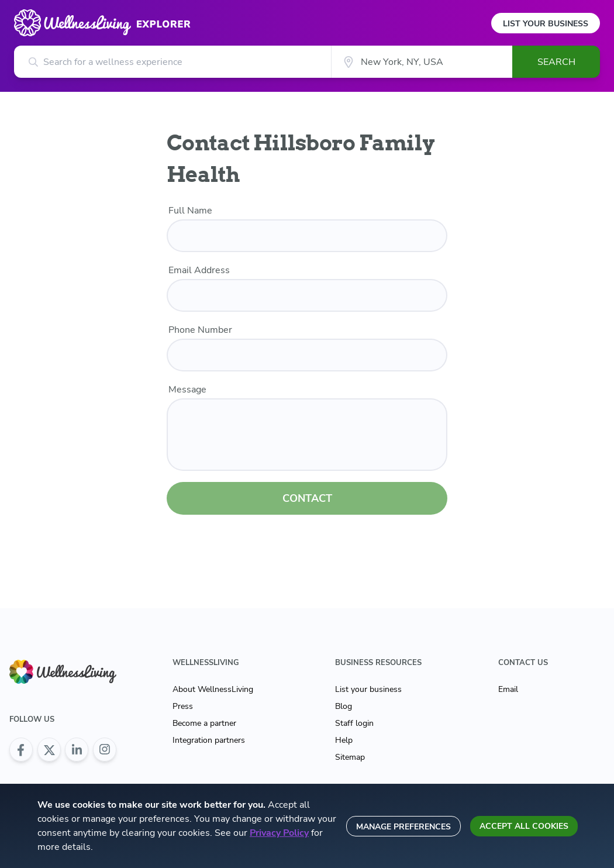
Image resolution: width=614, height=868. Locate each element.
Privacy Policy (279, 833)
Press (183, 706)
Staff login (354, 723)
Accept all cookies (524, 826)
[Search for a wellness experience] (173, 62)
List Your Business (546, 24)
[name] (307, 236)
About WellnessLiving (213, 689)
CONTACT (307, 498)
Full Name (190, 211)
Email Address (199, 270)
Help (344, 740)
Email (508, 689)
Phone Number (200, 330)
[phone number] (307, 355)
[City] (422, 62)
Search (556, 62)
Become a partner (204, 723)
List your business (368, 689)
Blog (344, 706)
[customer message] (307, 435)
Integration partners (209, 740)
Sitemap (350, 757)
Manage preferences (403, 827)
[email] (307, 295)
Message (187, 390)
